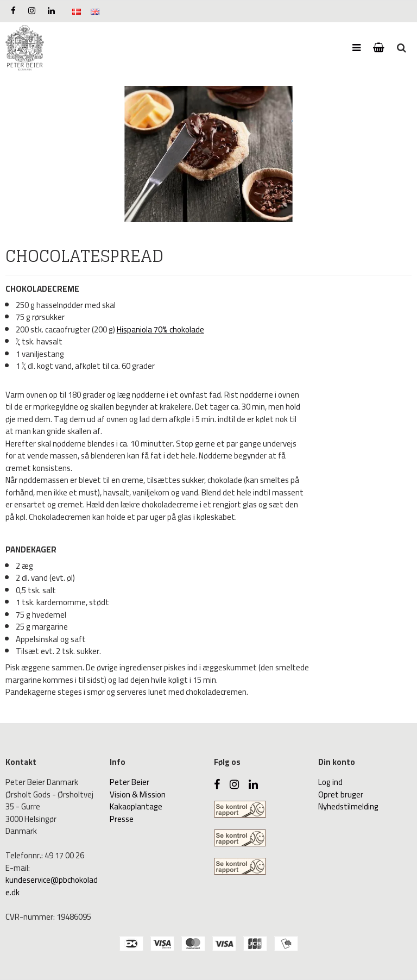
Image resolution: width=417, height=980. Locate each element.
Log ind (330, 782)
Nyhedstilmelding (348, 806)
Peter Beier (129, 782)
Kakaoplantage (136, 806)
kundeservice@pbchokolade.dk (52, 886)
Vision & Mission (138, 794)
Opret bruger (341, 794)
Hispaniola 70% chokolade (160, 329)
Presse (122, 819)
